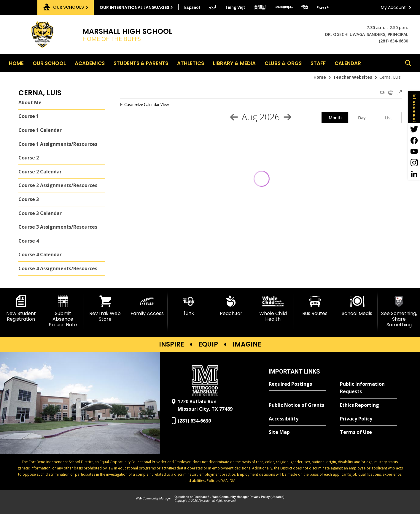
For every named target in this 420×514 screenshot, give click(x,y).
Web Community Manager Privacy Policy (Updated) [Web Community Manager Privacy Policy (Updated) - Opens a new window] (248, 497)
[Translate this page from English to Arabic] (323, 7)
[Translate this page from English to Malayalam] (284, 7)
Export (399, 93)
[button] (408, 63)
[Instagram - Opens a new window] (414, 163)
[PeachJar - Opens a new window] (231, 306)
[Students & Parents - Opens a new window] (141, 63)
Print (391, 93)
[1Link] (189, 306)
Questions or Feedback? (192, 497)
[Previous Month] (234, 117)
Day (362, 118)
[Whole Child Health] (273, 309)
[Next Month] (287, 117)
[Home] (16, 63)
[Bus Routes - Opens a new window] (315, 306)
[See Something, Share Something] (399, 312)
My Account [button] (393, 7)
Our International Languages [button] (135, 7)
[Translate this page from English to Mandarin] (260, 7)
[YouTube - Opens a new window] (414, 151)
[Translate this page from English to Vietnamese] (235, 7)
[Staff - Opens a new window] (318, 63)
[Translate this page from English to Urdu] (212, 7)
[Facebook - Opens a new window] (414, 140)
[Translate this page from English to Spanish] (192, 7)
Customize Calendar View (147, 105)
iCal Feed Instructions (382, 93)
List (388, 118)
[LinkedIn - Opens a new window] (414, 174)
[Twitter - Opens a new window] (414, 129)
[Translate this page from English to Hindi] (305, 7)
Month (335, 118)
